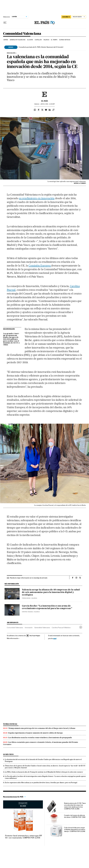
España (6, 40)
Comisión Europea (40, 266)
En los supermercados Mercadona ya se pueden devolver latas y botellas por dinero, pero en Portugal (41, 783)
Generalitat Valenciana (18, 40)
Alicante (30, 40)
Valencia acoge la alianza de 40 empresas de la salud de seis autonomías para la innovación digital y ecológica (51, 592)
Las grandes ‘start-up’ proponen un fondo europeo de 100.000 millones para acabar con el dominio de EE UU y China (11, 339)
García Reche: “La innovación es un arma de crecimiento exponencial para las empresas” (47, 607)
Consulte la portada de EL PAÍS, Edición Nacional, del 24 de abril (41, 47)
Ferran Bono (26, 598)
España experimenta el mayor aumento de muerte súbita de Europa (36, 733)
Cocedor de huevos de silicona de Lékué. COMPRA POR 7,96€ (75, 816)
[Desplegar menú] (5, 23)
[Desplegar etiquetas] (81, 627)
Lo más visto (8, 754)
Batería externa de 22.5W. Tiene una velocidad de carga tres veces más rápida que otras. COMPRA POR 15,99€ (75, 806)
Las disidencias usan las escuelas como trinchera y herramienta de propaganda (40, 738)
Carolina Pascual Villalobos (61, 628)
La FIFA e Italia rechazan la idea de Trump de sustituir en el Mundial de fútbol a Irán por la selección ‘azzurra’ (44, 772)
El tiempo (54, 40)
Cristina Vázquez (27, 612)
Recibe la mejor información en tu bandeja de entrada (29, 578)
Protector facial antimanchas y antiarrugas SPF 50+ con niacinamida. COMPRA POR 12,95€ (24, 837)
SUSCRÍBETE (66, 17)
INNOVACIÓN (11, 53)
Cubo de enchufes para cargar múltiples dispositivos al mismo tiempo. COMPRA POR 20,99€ (75, 829)
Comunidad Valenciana (22, 34)
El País (45, 101)
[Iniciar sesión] (79, 17)
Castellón (38, 40)
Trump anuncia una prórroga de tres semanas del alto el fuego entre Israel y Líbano (42, 728)
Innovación (29, 628)
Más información (13, 638)
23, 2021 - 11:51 (48, 104)
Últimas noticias (65, 40)
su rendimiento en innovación (37, 198)
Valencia (46, 40)
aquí (55, 638)
